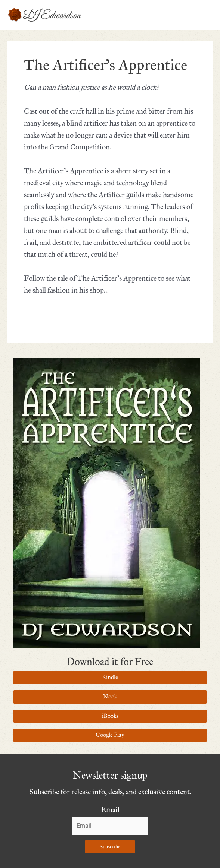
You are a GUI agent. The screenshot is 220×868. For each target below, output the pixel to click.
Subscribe (110, 847)
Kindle (110, 677)
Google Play (110, 735)
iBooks (110, 716)
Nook (110, 697)
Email (110, 810)
